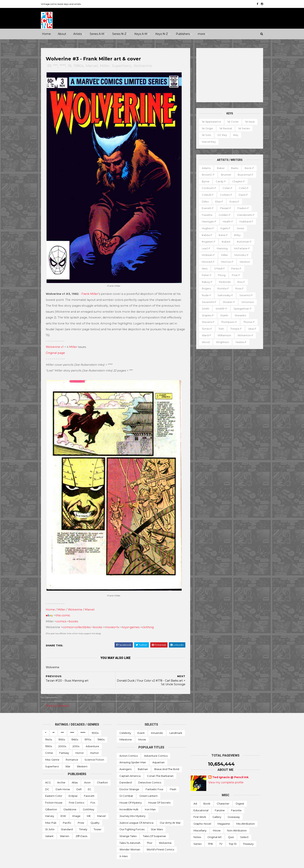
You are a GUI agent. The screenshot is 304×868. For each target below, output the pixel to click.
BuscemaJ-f (244, 175)
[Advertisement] (228, 75)
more (201, 34)
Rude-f (205, 295)
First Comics (76, 794)
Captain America (130, 767)
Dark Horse (63, 780)
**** (64, 66)
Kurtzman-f (243, 242)
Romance (72, 751)
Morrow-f (226, 262)
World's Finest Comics (160, 841)
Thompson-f (227, 322)
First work (200, 808)
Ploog (220, 275)
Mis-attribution (246, 815)
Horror (80, 744)
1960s (75, 731)
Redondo (223, 282)
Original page (57, 348)
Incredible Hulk (129, 800)
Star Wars (157, 820)
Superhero (123, 66)
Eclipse (73, 787)
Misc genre (52, 751)
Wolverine (144, 66)
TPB (210, 835)
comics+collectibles (78, 618)
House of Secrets (159, 794)
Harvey (50, 807)
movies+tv (114, 618)
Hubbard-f (245, 221)
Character (223, 795)
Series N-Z (119, 34)
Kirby (236, 235)
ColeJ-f (242, 188)
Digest (240, 795)
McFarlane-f (240, 248)
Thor (150, 834)
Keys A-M (141, 34)
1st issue (248, 122)
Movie (142, 731)
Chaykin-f (237, 181)
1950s (62, 731)
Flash (173, 780)
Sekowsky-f (224, 295)
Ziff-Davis (81, 827)
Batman (143, 760)
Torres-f (205, 329)
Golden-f (223, 215)
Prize (81, 814)
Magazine (224, 815)
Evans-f (233, 201)
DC (47, 780)
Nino (203, 268)
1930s (95, 724)
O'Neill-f (218, 268)
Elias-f (218, 201)
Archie (61, 774)
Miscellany (200, 821)
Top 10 (233, 835)
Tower (98, 820)
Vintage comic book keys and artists (62, 4)
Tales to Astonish (130, 834)
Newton (243, 262)
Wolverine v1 (56, 342)
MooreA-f (207, 262)
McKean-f (207, 255)
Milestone (126, 731)
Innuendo (157, 724)
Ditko (204, 201)
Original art (215, 828)
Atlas (75, 774)
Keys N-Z (162, 34)
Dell (79, 780)
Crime (49, 744)
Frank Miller (91, 290)
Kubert (225, 242)
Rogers (205, 288)
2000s (62, 737)
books (75, 612)
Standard (67, 820)
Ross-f (238, 288)
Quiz (231, 828)
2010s (76, 737)
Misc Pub (51, 814)
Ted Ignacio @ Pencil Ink (230, 768)
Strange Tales (128, 827)
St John (50, 820)
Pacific (67, 814)
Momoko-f (240, 255)
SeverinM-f (208, 302)
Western (82, 757)
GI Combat (126, 787)
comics (63, 612)
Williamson (223, 335)
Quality (95, 814)
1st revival (224, 128)
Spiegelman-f (241, 309)
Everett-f (206, 208)
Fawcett (89, 787)
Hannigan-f (208, 221)
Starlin (223, 315)
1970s (88, 731)
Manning (221, 248)
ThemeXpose (63, 863)
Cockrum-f (207, 188)
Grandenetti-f (244, 215)
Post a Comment (59, 697)
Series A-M (97, 34)
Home (46, 34)
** (54, 724)
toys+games (132, 618)
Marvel (93, 66)
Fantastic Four (155, 780)
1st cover (231, 122)
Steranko (239, 315)
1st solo (205, 135)
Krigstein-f (207, 242)
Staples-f (206, 315)
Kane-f (222, 235)
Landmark (176, 724)
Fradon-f (242, 208)
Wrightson (221, 342)
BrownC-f (207, 175)
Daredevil (126, 774)
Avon (87, 774)
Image (76, 807)
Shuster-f (227, 302)
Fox (93, 794)
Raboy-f (206, 282)
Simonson (246, 302)
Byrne (204, 181)
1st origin (206, 128)
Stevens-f (207, 322)
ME (89, 807)
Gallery (217, 808)
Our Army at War (170, 814)
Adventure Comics (156, 747)
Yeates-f (239, 342)
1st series (242, 128)
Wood (204, 342)
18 (71, 66)
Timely (83, 820)
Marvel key (207, 142)
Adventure (92, 737)
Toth (220, 329)
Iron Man (150, 800)
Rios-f (240, 282)
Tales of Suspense (154, 827)
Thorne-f (247, 322)
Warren (65, 827)
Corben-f (225, 195)
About (62, 34)
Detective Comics (150, 774)
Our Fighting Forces (132, 820)
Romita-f (222, 288)
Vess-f (251, 329)
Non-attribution (237, 821)
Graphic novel (202, 815)
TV (221, 835)
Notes (197, 828)
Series (197, 835)
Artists (78, 34)
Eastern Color (54, 787)
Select (244, 828)
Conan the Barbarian (160, 767)
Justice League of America (136, 814)
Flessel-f (224, 208)
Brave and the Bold (167, 760)
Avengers (125, 760)
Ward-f (205, 335)
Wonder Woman (130, 841)
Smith (204, 309)
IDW (63, 807)
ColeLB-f (206, 195)
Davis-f (242, 195)
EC (90, 780)
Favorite (236, 801)
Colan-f (226, 188)
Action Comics (129, 747)
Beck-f (248, 168)
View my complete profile (226, 774)
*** (57, 66)
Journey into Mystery (132, 807)
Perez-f (235, 268)
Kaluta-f (206, 235)
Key (234, 135)
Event (141, 724)
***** (83, 724)
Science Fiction (94, 751)
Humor (95, 744)
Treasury (248, 835)
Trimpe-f (234, 329)
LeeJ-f (205, 248)
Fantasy (64, 744)
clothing (149, 618)
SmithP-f (220, 309)
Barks (233, 168)
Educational (201, 801)
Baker (219, 168)
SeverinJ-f (245, 295)
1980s (80, 66)
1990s (49, 737)
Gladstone (70, 800)
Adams (205, 168)
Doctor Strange (129, 780)
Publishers (183, 34)
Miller (106, 66)
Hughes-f (206, 228)
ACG (48, 774)
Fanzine (220, 801)
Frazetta (206, 215)
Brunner (225, 175)
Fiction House (54, 794)
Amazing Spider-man (133, 753)
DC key (221, 135)
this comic (64, 606)
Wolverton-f (244, 335)
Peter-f (205, 275)
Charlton (102, 774)
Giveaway (234, 808)
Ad (195, 795)
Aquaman (158, 753)
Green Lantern (149, 787)
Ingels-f (224, 228)
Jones (239, 228)
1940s (49, 731)
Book (207, 795)
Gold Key (89, 800)
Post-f (234, 275)
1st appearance (210, 122)
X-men (124, 847)
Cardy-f (219, 181)
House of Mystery (131, 794)
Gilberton (51, 800)
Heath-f (226, 221)
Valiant (49, 827)
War (68, 757)
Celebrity (125, 724)
